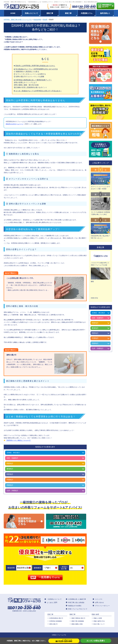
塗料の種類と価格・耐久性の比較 (26, 85)
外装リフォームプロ (59, 635)
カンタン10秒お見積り (96, 641)
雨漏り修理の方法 (99, 621)
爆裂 (92, 281)
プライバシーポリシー (102, 606)
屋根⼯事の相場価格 (78, 621)
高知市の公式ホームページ (15, 124)
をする (45, 577)
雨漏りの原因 (98, 618)
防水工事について (99, 624)
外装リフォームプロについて (78, 609)
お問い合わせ (99, 602)
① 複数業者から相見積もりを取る (27, 72)
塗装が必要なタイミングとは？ (25, 82)
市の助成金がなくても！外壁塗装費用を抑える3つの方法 (37, 69)
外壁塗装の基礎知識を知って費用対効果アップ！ (34, 80)
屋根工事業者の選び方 (78, 618)
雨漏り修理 (95, 614)
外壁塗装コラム (87, 13)
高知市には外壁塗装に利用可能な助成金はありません (35, 66)
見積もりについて (31, 13)
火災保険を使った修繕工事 (77, 599)
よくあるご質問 (52, 602)
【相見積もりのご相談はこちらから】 (18, 440)
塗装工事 (50, 13)
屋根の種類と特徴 (77, 624)
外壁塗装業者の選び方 (56, 618)
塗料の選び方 (53, 624)
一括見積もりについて (54, 599)
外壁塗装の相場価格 (56, 621)
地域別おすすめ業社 (75, 606)
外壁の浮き (94, 298)
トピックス (99, 599)
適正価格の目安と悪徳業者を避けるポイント (30, 87)
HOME (13, 13)
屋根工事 (68, 13)
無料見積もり (105, 13)
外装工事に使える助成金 (76, 602)
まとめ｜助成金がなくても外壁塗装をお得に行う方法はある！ (39, 91)
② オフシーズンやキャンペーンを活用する (30, 74)
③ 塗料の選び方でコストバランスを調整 (29, 77)
